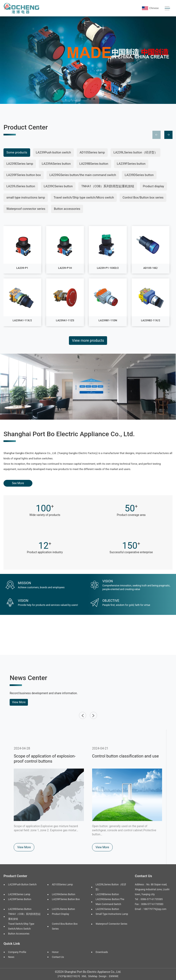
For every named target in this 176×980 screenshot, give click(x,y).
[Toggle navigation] (167, 8)
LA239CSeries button (58, 186)
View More (19, 702)
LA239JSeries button (21, 186)
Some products (17, 152)
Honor (55, 952)
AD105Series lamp (92, 152)
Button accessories (67, 209)
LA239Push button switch (53, 152)
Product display (153, 186)
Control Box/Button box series (143, 198)
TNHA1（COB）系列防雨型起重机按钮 (108, 186)
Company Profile (17, 952)
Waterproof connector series (26, 209)
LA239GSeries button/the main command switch (83, 175)
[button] (84, 99)
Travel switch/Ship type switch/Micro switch (84, 198)
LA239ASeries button (56, 164)
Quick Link (12, 944)
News (11, 957)
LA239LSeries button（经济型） (135, 152)
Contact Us (58, 957)
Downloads (102, 952)
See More (18, 483)
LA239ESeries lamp (20, 164)
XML (84, 976)
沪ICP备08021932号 (69, 976)
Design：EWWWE (109, 976)
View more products (88, 341)
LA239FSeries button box (24, 175)
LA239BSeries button (94, 164)
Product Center (15, 876)
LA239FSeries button (131, 164)
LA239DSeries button (139, 175)
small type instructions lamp (26, 198)
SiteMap (93, 976)
